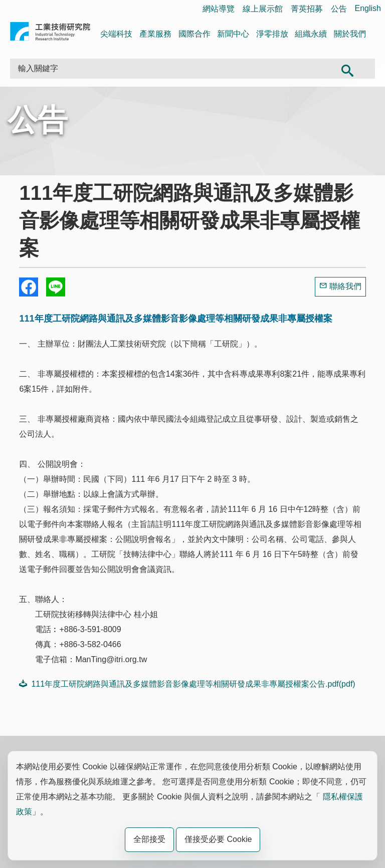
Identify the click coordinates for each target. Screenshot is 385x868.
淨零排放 (272, 34)
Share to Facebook (29, 287)
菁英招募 (307, 9)
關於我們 (350, 34)
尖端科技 (116, 34)
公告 (339, 9)
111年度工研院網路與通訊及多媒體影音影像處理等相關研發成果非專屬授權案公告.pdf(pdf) (187, 684)
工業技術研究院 (50, 33)
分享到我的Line (56, 287)
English (368, 8)
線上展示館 (263, 9)
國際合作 (195, 34)
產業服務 (155, 34)
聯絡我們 (345, 286)
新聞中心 (233, 34)
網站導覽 (219, 9)
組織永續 (311, 34)
